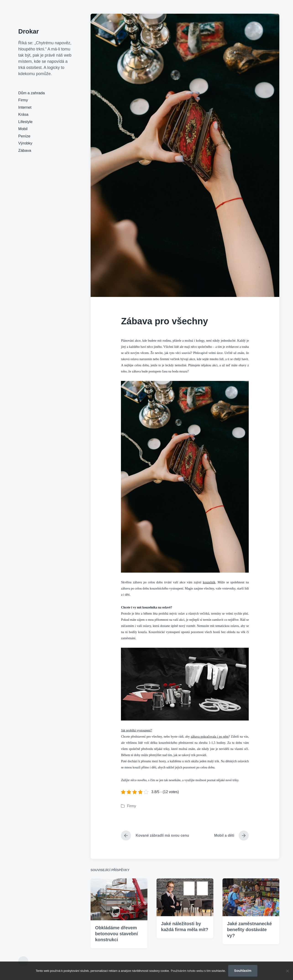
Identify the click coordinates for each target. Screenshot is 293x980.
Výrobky (25, 143)
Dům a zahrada (31, 93)
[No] (287, 971)
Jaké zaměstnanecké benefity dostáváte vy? (249, 952)
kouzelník (209, 582)
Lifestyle (25, 122)
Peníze (24, 136)
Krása (23, 114)
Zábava (25, 151)
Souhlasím (243, 971)
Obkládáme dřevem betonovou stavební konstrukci (116, 956)
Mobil (23, 129)
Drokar (29, 31)
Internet (25, 107)
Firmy (23, 100)
